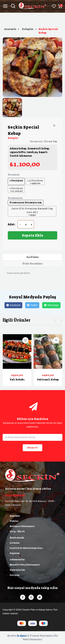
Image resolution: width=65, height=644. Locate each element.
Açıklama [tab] (32, 257)
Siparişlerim (15, 570)
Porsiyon (14, 175)
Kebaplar (28, 29)
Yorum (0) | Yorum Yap (43, 141)
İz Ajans (22, 636)
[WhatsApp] (51, 305)
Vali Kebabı (17, 380)
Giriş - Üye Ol (15, 532)
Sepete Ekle (33, 235)
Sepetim (12, 553)
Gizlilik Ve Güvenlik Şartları (24, 548)
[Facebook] (13, 305)
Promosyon (15, 198)
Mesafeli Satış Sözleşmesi (22, 565)
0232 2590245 (15, 495)
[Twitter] (32, 305)
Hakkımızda (15, 538)
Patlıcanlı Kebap (48, 380)
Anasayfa (10, 29)
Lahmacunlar (15, 560)
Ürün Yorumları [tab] (32, 264)
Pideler (12, 521)
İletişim (12, 575)
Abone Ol (32, 448)
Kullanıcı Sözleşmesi (20, 526)
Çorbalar (13, 543)
